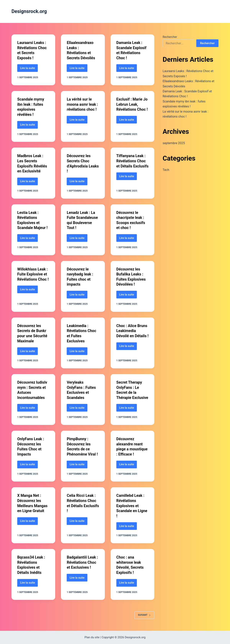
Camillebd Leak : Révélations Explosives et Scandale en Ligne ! (132, 507)
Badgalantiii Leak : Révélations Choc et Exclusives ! (83, 563)
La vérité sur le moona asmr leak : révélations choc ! (83, 104)
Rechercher (170, 37)
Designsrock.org (29, 11)
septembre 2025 (174, 143)
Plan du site (92, 637)
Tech (166, 170)
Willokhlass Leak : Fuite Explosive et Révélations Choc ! (33, 272)
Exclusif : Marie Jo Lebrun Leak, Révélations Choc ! (132, 104)
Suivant (144, 615)
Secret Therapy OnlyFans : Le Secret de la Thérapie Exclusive (129, 390)
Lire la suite (29, 69)
